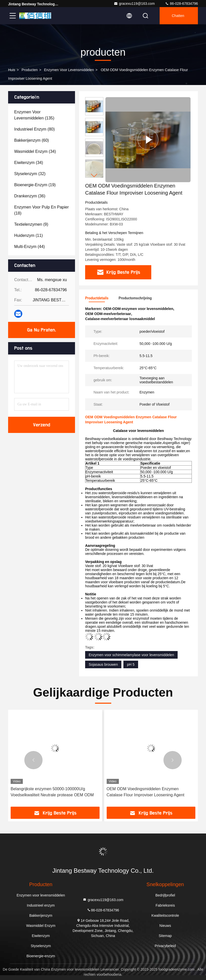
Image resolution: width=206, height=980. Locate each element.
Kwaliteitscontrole (165, 915)
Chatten (178, 16)
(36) (30, 196)
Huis (12, 70)
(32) (30, 174)
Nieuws (165, 926)
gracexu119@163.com (134, 4)
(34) (35, 151)
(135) (34, 115)
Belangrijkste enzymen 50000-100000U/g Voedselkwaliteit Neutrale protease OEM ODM (52, 792)
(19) (35, 185)
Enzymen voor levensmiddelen (69, 70)
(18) (41, 210)
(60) (32, 140)
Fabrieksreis (165, 905)
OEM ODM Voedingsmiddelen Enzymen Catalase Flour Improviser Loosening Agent (146, 792)
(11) (29, 235)
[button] (94, 175)
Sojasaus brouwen (103, 664)
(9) (31, 224)
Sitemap (165, 936)
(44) (30, 247)
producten (30, 70)
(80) (34, 129)
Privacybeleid (165, 946)
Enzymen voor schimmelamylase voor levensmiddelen (131, 655)
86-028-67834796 (181, 4)
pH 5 (131, 664)
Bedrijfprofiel (165, 895)
